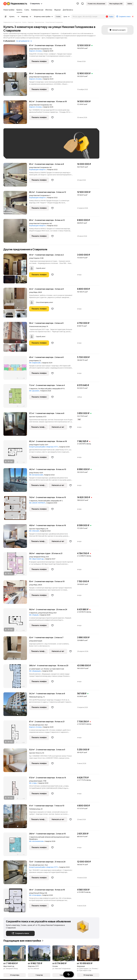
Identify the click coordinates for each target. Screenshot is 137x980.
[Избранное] (78, 4)
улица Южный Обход (45, 613)
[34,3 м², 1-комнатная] (16, 705)
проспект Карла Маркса (37, 529)
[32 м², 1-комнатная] (16, 649)
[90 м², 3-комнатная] (16, 85)
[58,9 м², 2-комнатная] (16, 621)
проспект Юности (35, 753)
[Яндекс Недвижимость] (17, 4)
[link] (130, 4)
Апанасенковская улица (37, 326)
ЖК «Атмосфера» (35, 895)
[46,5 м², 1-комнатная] (16, 481)
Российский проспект (37, 725)
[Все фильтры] (6, 17)
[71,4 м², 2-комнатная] (16, 397)
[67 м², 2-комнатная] (16, 733)
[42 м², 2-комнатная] (16, 304)
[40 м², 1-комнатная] (16, 270)
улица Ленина (34, 473)
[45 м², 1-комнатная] (16, 369)
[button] (82, 4)
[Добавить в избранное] (52, 61)
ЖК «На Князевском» (36, 841)
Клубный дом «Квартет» (38, 170)
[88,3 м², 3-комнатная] (16, 204)
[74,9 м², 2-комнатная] (16, 509)
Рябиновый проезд (36, 697)
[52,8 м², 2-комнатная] (16, 761)
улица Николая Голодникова (39, 49)
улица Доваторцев (36, 641)
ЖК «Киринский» (35, 363)
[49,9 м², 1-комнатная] (16, 537)
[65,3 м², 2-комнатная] (16, 453)
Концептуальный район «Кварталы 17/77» (44, 447)
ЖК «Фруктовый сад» (37, 559)
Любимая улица (35, 809)
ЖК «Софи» (33, 783)
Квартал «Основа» (36, 51)
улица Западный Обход (37, 557)
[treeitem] (9, 10)
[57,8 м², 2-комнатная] (16, 789)
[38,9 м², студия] (16, 565)
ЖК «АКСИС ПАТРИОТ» (37, 503)
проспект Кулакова (36, 417)
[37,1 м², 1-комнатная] (16, 425)
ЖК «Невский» (34, 531)
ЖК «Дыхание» (34, 391)
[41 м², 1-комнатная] (16, 817)
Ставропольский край (37, 837)
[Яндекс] (5, 4)
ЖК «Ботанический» (36, 475)
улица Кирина (34, 361)
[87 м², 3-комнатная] (16, 57)
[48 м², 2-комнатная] (16, 900)
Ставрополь (33, 389)
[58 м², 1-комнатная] (16, 338)
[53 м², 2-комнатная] (16, 593)
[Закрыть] (133, 17)
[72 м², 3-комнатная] (16, 873)
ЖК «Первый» (34, 615)
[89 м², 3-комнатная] (16, 232)
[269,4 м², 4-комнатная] (16, 677)
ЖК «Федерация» (35, 671)
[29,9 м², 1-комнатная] (16, 845)
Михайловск (33, 839)
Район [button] (111, 17)
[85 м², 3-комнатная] (16, 176)
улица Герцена (34, 258)
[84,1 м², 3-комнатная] (16, 113)
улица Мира (33, 292)
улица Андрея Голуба (37, 445)
